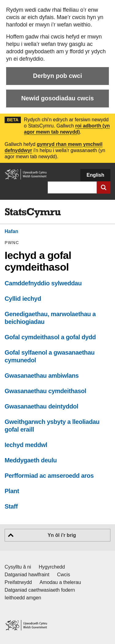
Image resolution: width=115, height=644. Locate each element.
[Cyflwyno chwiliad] (104, 187)
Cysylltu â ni (18, 567)
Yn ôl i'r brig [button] (62, 535)
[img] (33, 213)
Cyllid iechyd (23, 299)
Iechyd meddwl (26, 445)
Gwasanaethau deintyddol (41, 406)
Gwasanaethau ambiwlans (42, 376)
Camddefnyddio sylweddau (43, 283)
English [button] (95, 175)
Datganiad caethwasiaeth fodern (40, 590)
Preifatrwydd (18, 582)
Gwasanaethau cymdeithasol (45, 391)
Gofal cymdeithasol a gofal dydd (50, 337)
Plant (12, 491)
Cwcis (64, 575)
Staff (11, 506)
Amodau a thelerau (60, 582)
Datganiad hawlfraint (27, 575)
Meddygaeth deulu (31, 460)
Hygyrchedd (52, 567)
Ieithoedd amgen (23, 598)
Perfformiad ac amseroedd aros (49, 476)
